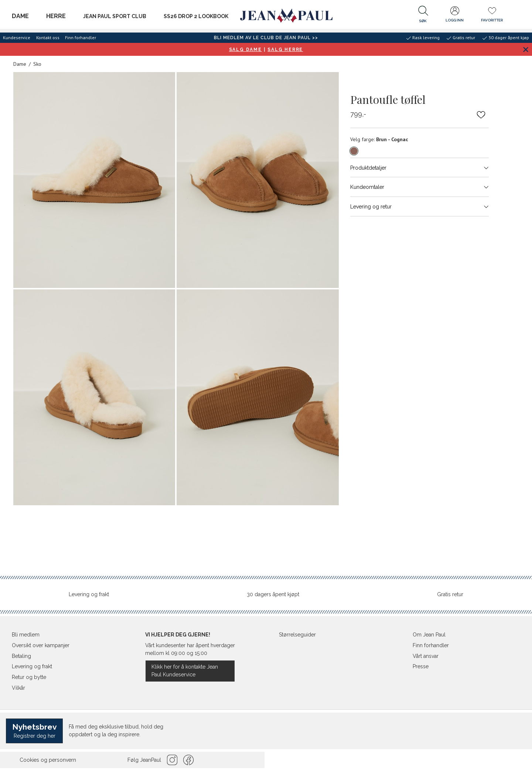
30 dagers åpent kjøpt (273, 594)
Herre (56, 16)
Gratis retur (450, 594)
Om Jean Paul (429, 635)
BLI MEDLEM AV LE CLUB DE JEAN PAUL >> (266, 38)
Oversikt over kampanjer (41, 645)
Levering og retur (420, 206)
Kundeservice (17, 38)
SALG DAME (245, 50)
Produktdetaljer (420, 167)
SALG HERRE (285, 50)
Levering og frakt (89, 594)
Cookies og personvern (48, 760)
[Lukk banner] (526, 49)
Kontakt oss (48, 38)
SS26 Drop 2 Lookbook (196, 16)
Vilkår (18, 688)
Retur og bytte (29, 677)
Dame (20, 16)
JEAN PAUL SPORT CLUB (115, 16)
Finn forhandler (81, 38)
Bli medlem (26, 635)
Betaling (21, 656)
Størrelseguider (297, 635)
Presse (421, 666)
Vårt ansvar (426, 656)
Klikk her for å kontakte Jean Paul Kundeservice (185, 671)
